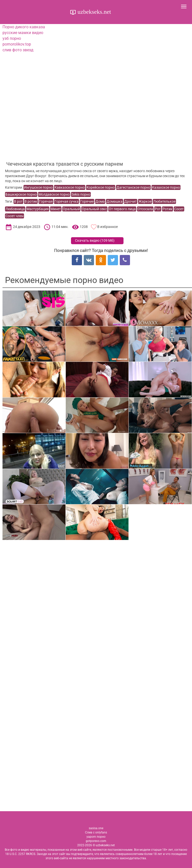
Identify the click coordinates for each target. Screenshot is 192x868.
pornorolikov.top (17, 44)
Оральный (71, 209)
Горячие (87, 201)
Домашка (114, 201)
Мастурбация (38, 209)
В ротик (31, 201)
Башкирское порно (21, 194)
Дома (100, 201)
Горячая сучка (66, 201)
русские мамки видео (23, 33)
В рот (18, 201)
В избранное (107, 227)
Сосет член (14, 216)
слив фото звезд (18, 50)
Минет (56, 209)
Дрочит (130, 201)
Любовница (15, 209)
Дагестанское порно (133, 187)
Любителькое (164, 201)
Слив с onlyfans (96, 832)
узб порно (12, 38)
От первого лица (122, 209)
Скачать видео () (95, 240)
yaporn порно (96, 837)
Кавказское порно (70, 187)
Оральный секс (94, 209)
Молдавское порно (54, 194)
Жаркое (145, 201)
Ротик (167, 209)
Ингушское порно (38, 187)
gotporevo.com (96, 841)
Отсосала (145, 209)
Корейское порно (101, 187)
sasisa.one (96, 828)
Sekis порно (81, 194)
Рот (158, 209)
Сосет (179, 209)
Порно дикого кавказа (24, 27)
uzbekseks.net (93, 12)
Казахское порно (166, 187)
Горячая (46, 201)
